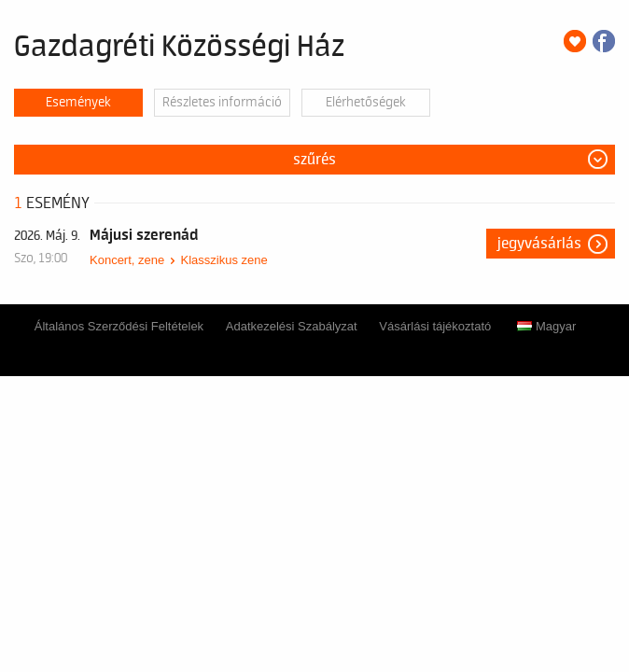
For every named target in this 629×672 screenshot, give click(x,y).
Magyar (546, 326)
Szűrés (314, 160)
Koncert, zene (127, 260)
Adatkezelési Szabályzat (292, 326)
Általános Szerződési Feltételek (119, 326)
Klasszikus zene (224, 260)
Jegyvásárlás (539, 244)
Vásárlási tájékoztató (435, 326)
